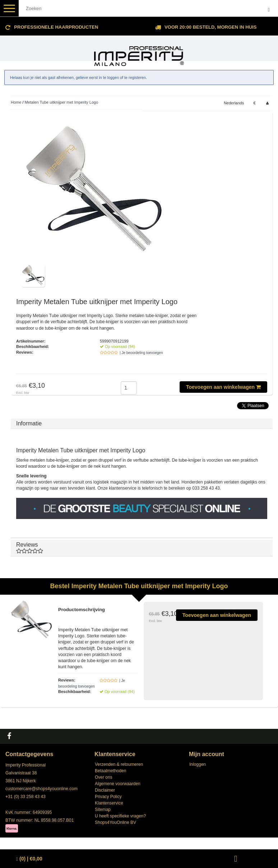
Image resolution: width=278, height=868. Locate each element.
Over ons (104, 777)
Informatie (29, 423)
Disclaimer (105, 790)
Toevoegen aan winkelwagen (223, 387)
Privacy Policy (108, 797)
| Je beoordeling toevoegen (141, 353)
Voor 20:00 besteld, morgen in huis (210, 27)
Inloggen (198, 764)
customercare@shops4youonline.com (41, 789)
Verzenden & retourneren (119, 764)
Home (16, 102)
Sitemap (103, 810)
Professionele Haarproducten (56, 27)
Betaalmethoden (110, 771)
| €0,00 (29, 859)
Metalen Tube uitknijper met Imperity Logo (62, 102)
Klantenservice (109, 803)
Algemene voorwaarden (118, 784)
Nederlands (234, 103)
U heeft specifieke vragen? (120, 816)
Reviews (142, 548)
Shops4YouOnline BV (115, 822)
